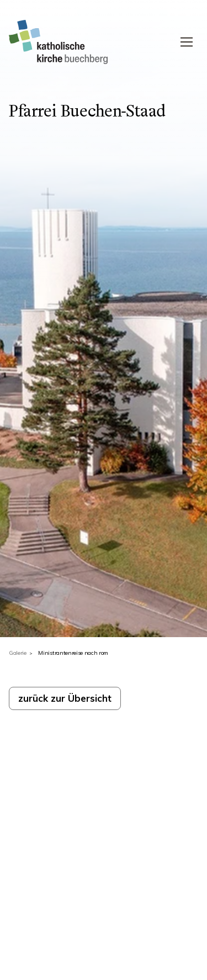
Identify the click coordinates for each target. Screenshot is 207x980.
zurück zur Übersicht (65, 698)
